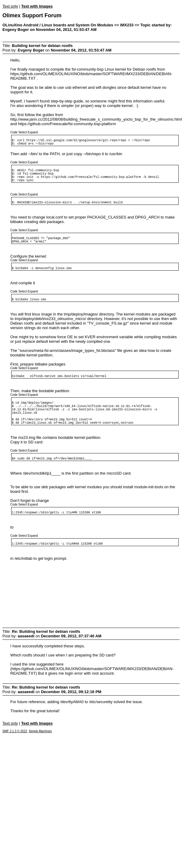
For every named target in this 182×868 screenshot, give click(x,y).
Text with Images (37, 6)
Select (23, 132)
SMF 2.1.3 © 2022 (15, 761)
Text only (10, 6)
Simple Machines (40, 761)
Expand (33, 132)
